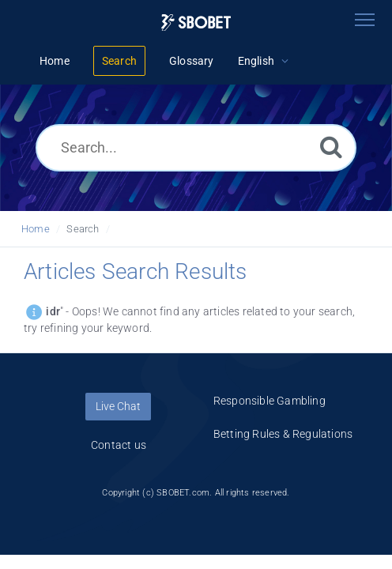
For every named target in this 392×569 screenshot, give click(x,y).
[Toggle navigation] (364, 20)
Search (83, 229)
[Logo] (196, 23)
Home (36, 229)
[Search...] (196, 148)
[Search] (331, 147)
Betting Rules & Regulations (283, 434)
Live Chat (118, 406)
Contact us (119, 445)
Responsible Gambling (269, 401)
